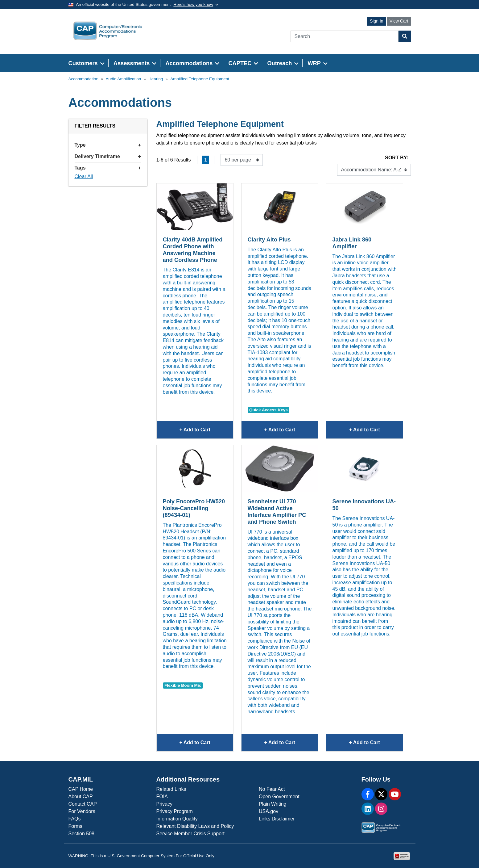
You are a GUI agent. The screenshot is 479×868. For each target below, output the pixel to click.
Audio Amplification (124, 79)
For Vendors (82, 811)
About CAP (81, 797)
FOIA (162, 797)
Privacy (164, 804)
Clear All (84, 176)
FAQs (75, 819)
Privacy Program (175, 811)
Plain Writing (273, 804)
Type (108, 145)
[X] (381, 794)
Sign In (377, 21)
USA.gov (268, 811)
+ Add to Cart (206, 432)
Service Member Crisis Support (190, 834)
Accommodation (83, 79)
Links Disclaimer (277, 819)
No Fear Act (272, 789)
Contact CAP (83, 804)
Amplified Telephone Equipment (200, 79)
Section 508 (82, 834)
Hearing (156, 79)
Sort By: (396, 158)
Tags (108, 168)
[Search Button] (405, 36)
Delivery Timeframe (108, 156)
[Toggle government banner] (196, 5)
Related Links (171, 789)
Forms (75, 826)
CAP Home (81, 789)
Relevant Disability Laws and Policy (195, 826)
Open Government (279, 797)
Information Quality (177, 819)
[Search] (345, 36)
